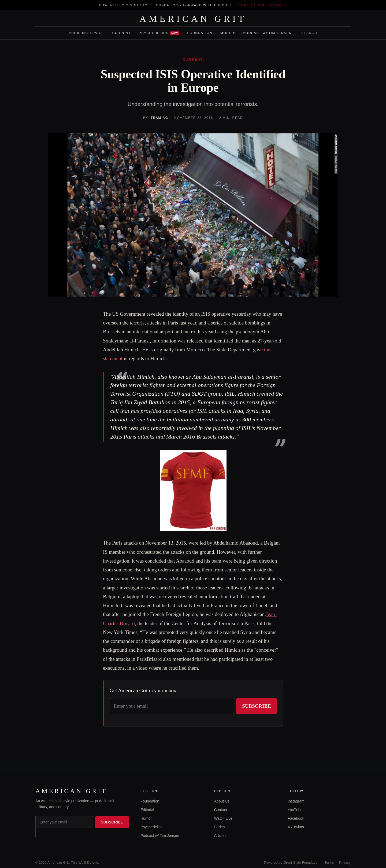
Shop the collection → (262, 5)
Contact (221, 810)
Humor (146, 818)
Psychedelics (159, 33)
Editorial (147, 810)
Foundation (200, 33)
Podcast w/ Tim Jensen (267, 33)
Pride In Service (87, 33)
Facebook (296, 818)
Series (220, 827)
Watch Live (223, 818)
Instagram (296, 801)
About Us (222, 801)
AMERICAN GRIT (193, 19)
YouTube (295, 810)
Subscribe (257, 706)
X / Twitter (296, 827)
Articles (220, 836)
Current (122, 33)
